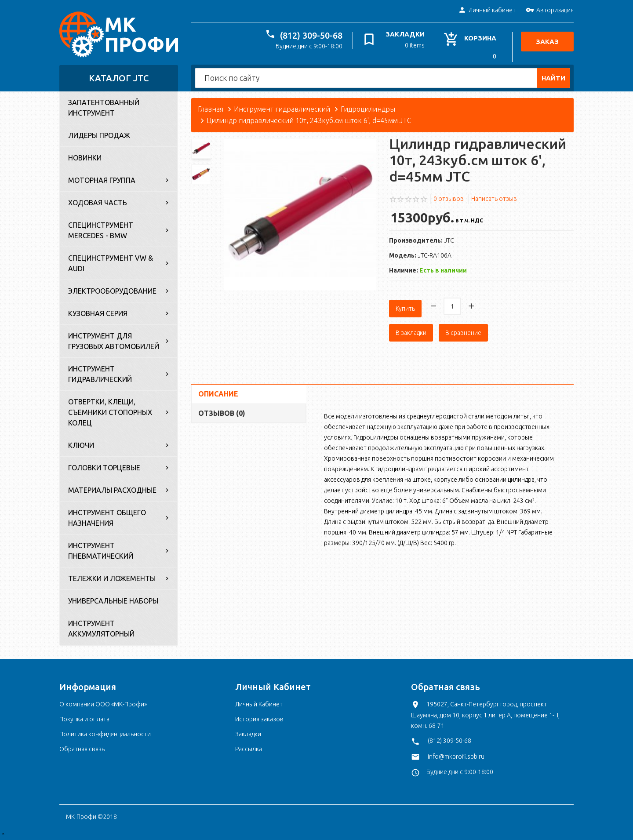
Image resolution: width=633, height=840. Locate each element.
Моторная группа (102, 180)
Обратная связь (82, 749)
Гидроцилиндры (368, 109)
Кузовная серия (98, 313)
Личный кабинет (487, 11)
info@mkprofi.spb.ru (456, 756)
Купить (405, 305)
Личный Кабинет (259, 704)
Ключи (81, 445)
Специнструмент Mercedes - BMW (101, 230)
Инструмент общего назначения (107, 518)
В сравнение (463, 329)
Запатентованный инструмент (104, 108)
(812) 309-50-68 (313, 35)
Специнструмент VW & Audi (111, 263)
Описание (218, 390)
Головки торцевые (104, 468)
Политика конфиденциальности (105, 734)
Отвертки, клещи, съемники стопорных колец (110, 412)
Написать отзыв (494, 199)
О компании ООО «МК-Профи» (103, 704)
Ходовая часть (98, 203)
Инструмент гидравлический (100, 374)
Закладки (248, 734)
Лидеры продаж (99, 135)
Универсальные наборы (113, 601)
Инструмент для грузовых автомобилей (114, 341)
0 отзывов (449, 199)
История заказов (259, 719)
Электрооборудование (112, 291)
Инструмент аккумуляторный (101, 629)
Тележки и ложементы (112, 578)
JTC (449, 240)
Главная (211, 109)
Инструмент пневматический (101, 551)
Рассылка (249, 749)
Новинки (85, 158)
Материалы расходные (112, 490)
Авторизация (550, 11)
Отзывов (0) (222, 409)
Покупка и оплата (84, 719)
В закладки (411, 329)
